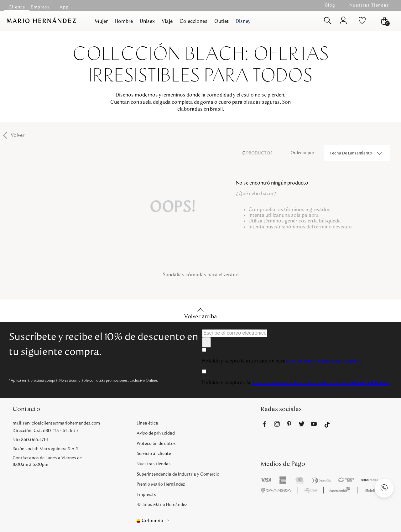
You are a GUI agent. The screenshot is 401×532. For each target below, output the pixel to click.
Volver (18, 135)
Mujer (101, 21)
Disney (243, 21)
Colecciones (193, 21)
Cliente (17, 7)
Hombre (124, 21)
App (64, 7)
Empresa (40, 7)
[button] (199, 521)
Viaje (167, 21)
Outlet (221, 21)
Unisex (147, 21)
